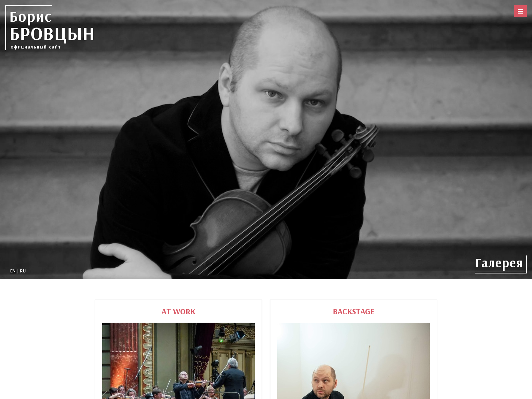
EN (13, 271)
